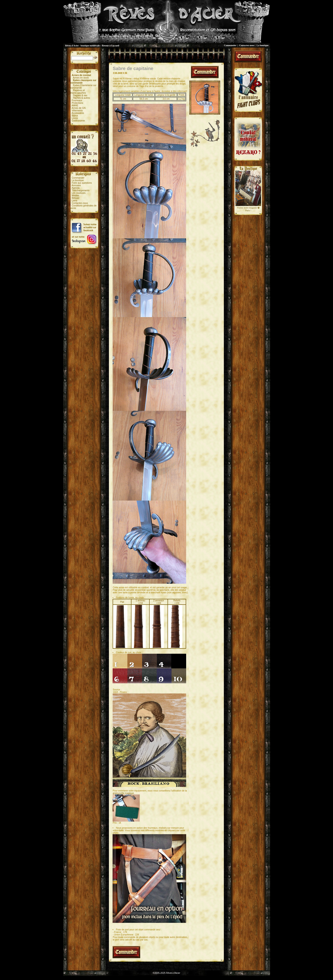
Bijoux (75, 116)
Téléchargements (81, 190)
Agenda (76, 188)
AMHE (75, 106)
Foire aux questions (82, 183)
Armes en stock (81, 78)
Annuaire (76, 185)
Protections (77, 103)
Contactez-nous (247, 45)
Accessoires (78, 113)
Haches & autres (82, 98)
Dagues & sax (80, 95)
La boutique (263, 45)
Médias (75, 196)
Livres (75, 118)
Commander (230, 45)
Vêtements (77, 111)
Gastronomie (78, 121)
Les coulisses (79, 193)
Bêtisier (75, 198)
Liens (74, 201)
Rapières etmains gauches (78, 92)
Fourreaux (77, 100)
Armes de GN (79, 108)
